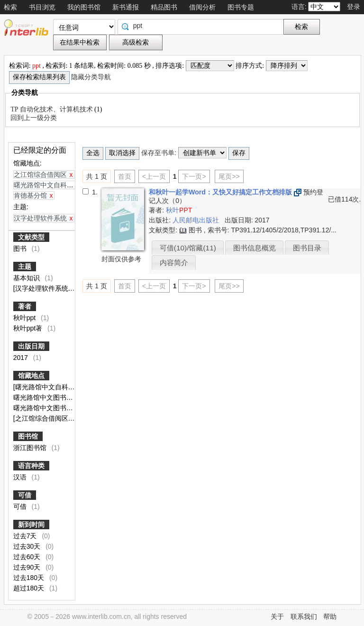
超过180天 (30, 588)
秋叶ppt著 (29, 328)
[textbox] (203, 26)
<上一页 (154, 176)
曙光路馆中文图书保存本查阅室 (61, 397)
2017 (22, 358)
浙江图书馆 (31, 448)
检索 (10, 7)
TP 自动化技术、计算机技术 (52, 109)
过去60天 (28, 557)
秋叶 (179, 210)
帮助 (330, 617)
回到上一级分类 (34, 118)
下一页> (194, 176)
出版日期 (31, 346)
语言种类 (31, 466)
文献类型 (31, 237)
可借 (25, 495)
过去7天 (26, 536)
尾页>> (229, 176)
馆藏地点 (31, 376)
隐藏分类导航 (92, 77)
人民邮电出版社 (197, 220)
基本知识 (27, 278)
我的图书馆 (84, 7)
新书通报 (126, 7)
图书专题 (241, 7)
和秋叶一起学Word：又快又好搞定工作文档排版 (221, 192)
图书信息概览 (255, 248)
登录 (354, 7)
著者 (25, 306)
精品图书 (164, 7)
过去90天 (28, 567)
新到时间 (31, 525)
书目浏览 (42, 7)
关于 (277, 617)
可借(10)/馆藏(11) (188, 248)
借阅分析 (202, 7)
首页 (125, 176)
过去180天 (30, 578)
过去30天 (28, 546)
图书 (21, 249)
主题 (25, 267)
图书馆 (28, 436)
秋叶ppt (25, 318)
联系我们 (304, 617)
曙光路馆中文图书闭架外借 (54, 408)
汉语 (21, 477)
